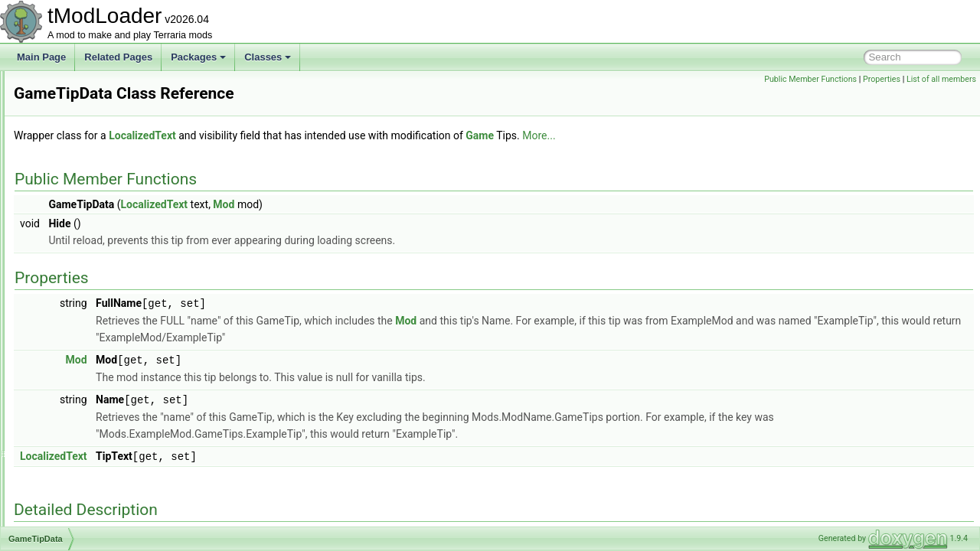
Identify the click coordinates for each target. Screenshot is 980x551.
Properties (882, 79)
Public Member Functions (810, 79)
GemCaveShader (86, 373)
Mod (415, 204)
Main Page (41, 57)
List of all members (941, 79)
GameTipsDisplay (87, 340)
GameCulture (78, 138)
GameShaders (80, 289)
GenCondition (78, 424)
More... (730, 135)
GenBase (70, 407)
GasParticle (74, 357)
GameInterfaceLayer (92, 188)
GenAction (72, 390)
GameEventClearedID (95, 171)
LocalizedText (334, 135)
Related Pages (118, 57)
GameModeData (84, 205)
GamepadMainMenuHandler (108, 239)
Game (63, 87)
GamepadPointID (86, 272)
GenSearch (74, 525)
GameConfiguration (90, 121)
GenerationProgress (91, 458)
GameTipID (74, 323)
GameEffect (75, 155)
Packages (198, 57)
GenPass (69, 508)
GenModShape (82, 491)
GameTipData (79, 306)
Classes (268, 57)
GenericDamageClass (95, 474)
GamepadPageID (86, 256)
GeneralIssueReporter (96, 441)
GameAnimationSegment (102, 104)
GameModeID (79, 222)
